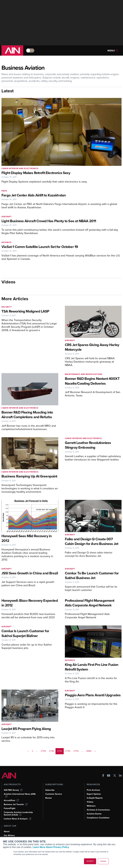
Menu (113, 51)
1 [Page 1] (32, 751)
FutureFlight (10, 808)
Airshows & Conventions (98, 810)
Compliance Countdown (98, 818)
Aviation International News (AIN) (20, 795)
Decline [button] (103, 861)
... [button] (37, 751)
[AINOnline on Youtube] (109, 776)
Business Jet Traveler (16, 804)
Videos (90, 802)
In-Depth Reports (95, 798)
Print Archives (93, 790)
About (7, 831)
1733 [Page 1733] (76, 751)
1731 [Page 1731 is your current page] (60, 751)
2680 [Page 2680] (89, 751)
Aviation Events (94, 814)
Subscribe (50, 790)
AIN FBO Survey (13, 790)
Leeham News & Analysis (17, 819)
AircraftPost (11, 800)
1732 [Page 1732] (68, 751)
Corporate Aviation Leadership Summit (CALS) (18, 814)
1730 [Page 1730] (51, 751)
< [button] (28, 751)
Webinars (91, 806)
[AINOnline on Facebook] (103, 776)
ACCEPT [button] (90, 861)
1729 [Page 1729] (43, 751)
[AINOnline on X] (115, 776)
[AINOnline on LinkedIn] (120, 776)
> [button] (95, 751)
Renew (48, 798)
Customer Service (54, 794)
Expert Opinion (94, 794)
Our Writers (9, 835)
